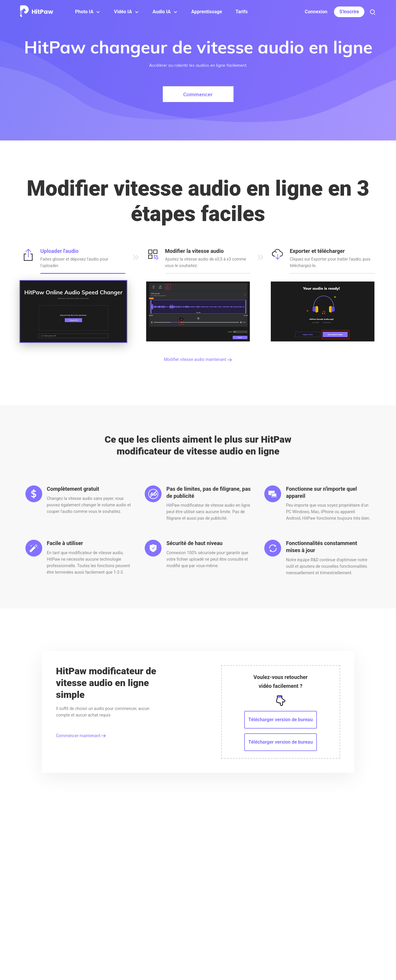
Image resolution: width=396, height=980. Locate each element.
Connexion (316, 12)
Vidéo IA (123, 12)
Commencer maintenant (81, 736)
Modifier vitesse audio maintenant (198, 359)
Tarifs (241, 12)
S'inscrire (349, 12)
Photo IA (84, 12)
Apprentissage (207, 12)
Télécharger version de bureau (281, 720)
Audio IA (162, 12)
